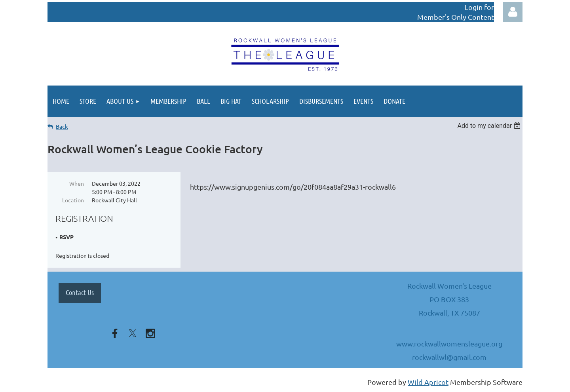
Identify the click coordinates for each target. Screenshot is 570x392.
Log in (513, 12)
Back (62, 127)
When (77, 183)
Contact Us (80, 292)
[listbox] (490, 126)
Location (73, 200)
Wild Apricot (428, 382)
